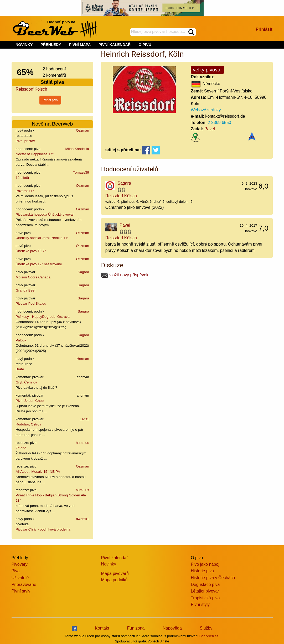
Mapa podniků (114, 580)
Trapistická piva (205, 598)
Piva (16, 571)
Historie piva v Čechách (213, 578)
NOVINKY (24, 45)
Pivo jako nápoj (205, 564)
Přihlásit (264, 29)
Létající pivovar (205, 591)
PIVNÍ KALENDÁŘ (115, 45)
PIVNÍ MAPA (80, 45)
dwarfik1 (82, 519)
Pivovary (20, 564)
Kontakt (102, 628)
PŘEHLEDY (51, 45)
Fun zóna (136, 628)
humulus (82, 443)
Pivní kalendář (114, 558)
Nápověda (172, 628)
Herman (83, 359)
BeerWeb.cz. (209, 636)
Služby (206, 628)
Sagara (83, 272)
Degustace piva (205, 585)
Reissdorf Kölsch (32, 89)
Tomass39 (81, 172)
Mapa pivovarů (115, 573)
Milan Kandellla (77, 149)
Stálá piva (52, 82)
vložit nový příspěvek (125, 275)
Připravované (24, 585)
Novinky (109, 564)
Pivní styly (21, 591)
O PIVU (145, 45)
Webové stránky (206, 110)
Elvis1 (84, 419)
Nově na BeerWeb (52, 124)
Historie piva (202, 571)
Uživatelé (20, 578)
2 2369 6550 (220, 123)
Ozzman (82, 130)
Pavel (210, 129)
